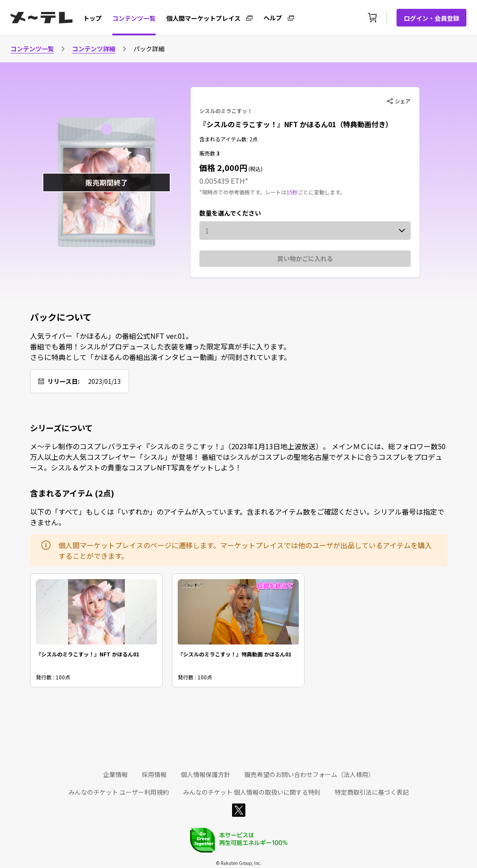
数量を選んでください (230, 213)
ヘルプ (273, 17)
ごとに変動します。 (322, 192)
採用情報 (154, 774)
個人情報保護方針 (206, 774)
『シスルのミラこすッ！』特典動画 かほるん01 (235, 654)
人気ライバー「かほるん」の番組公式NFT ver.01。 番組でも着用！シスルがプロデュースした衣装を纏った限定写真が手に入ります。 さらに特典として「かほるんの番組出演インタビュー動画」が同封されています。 (160, 346)
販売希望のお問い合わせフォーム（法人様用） (309, 774)
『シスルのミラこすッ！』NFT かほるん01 (88, 654)
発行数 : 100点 (53, 677)
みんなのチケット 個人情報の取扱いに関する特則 (252, 792)
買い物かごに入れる (305, 258)
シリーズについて (61, 428)
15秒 (292, 192)
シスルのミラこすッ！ (226, 111)
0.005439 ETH (222, 181)
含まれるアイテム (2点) (72, 493)
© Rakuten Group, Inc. (239, 863)
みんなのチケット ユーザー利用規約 (119, 792)
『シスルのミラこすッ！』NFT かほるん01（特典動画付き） (296, 124)
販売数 (208, 153)
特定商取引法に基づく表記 (372, 792)
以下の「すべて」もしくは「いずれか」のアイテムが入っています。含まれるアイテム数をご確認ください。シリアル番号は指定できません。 (237, 517)
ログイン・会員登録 (431, 18)
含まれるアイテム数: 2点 (229, 139)
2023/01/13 (104, 381)
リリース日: (63, 381)
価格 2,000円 (223, 167)
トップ (92, 18)
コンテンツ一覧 (134, 18)
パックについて (61, 317)
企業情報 (115, 774)
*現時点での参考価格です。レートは (243, 192)
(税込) (255, 169)
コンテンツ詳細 (94, 49)
